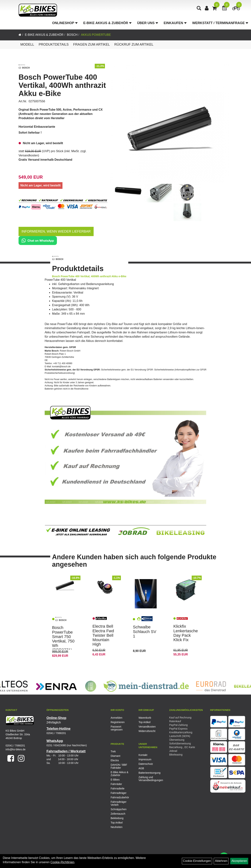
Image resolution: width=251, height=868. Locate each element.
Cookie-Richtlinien (62, 862)
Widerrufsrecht (147, 731)
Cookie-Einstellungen (197, 861)
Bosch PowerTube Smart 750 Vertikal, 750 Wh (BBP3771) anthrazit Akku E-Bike (63, 643)
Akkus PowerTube (96, 35)
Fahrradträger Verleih (119, 803)
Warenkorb (145, 718)
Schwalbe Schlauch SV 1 (145, 631)
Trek (113, 751)
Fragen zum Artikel (92, 44)
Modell (27, 44)
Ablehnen (221, 861)
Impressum (145, 759)
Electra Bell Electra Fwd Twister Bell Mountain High (103, 635)
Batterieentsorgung (148, 773)
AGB (141, 768)
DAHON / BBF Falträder (119, 766)
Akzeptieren (239, 861)
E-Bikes (115, 780)
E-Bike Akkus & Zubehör (107, 23)
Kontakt (143, 755)
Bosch (72, 35)
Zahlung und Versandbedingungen (148, 779)
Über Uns (148, 23)
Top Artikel (145, 722)
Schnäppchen (119, 809)
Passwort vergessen (117, 728)
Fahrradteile (118, 789)
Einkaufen (175, 23)
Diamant (115, 756)
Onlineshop (65, 23)
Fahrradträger (119, 793)
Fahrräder (116, 784)
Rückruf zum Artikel (134, 44)
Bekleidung (117, 818)
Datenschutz (146, 764)
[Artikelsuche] (199, 9)
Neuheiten (117, 827)
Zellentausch (118, 814)
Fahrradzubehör (120, 797)
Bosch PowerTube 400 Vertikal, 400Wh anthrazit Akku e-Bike (62, 85)
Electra (115, 760)
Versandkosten (28, 155)
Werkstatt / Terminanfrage (220, 23)
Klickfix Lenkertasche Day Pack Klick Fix (186, 633)
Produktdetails (54, 44)
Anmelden (117, 718)
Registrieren (118, 722)
